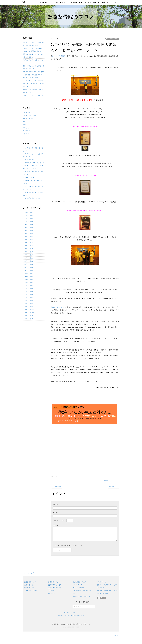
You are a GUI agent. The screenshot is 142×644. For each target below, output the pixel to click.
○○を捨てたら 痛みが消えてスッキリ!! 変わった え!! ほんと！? (33, 84)
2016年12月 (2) (28, 225)
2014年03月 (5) (28, 276)
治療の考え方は (29, 585)
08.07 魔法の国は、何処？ (32, 198)
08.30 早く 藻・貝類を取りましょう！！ (33, 149)
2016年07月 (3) (28, 231)
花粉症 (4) (26, 134)
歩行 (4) (26, 125)
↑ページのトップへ (29, 573)
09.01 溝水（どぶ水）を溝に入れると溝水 (33, 155)
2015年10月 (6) (28, 249)
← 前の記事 (57, 487)
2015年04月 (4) (28, 264)
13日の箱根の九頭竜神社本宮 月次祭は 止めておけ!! (33, 76)
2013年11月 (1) (28, 282)
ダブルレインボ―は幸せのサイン (33, 61)
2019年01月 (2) (28, 212)
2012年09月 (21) (29, 316)
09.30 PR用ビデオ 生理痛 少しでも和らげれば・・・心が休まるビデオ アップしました (33, 166)
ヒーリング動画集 (78, 588)
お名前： (56, 512)
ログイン (116, 636)
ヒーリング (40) (28, 119)
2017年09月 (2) (28, 215)
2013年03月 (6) (28, 301)
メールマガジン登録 (31, 591)
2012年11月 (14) (29, 310)
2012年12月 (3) (28, 307)
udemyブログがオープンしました (33, 97)
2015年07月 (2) (28, 258)
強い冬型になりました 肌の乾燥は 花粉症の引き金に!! (33, 44)
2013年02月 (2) (28, 304)
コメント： (56, 525)
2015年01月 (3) (28, 270)
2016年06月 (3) (28, 234)
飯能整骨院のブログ (79, 582)
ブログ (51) (27, 112)
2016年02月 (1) (28, 240)
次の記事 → (113, 487)
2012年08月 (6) (28, 319)
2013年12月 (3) (28, 279)
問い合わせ (52, 593)
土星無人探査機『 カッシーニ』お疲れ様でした (33, 56)
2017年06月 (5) (28, 218)
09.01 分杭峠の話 (29, 160)
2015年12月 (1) (28, 243)
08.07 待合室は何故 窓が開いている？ (33, 194)
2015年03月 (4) (28, 267)
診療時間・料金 (77, 2)
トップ (39, 573)
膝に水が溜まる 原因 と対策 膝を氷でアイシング (34, 67)
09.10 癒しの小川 (29, 177)
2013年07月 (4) (28, 292)
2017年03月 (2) (28, 221)
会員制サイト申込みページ (81, 596)
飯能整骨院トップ (46, 2)
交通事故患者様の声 (55, 588)
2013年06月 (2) (28, 295)
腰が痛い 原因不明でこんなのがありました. (33, 91)
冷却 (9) (26, 122)
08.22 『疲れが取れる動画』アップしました (33, 188)
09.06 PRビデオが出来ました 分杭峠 (33, 182)
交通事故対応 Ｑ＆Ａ (56, 585)
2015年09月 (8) (28, 252)
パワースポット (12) (30, 116)
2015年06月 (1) (28, 261)
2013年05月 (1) (28, 298)
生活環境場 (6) (28, 131)
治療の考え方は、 (62, 2)
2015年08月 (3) (28, 255)
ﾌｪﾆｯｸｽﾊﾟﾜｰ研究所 (59, 56)
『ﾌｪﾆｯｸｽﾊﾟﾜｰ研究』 (58, 307)
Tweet (106, 481)
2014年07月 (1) (28, 273)
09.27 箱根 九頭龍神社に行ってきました (33, 173)
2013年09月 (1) (28, 285)
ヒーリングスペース (92, 2)
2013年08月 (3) (28, 288)
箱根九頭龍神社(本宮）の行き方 (33, 72)
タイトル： (56, 505)
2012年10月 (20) (29, 313)
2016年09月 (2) (28, 228)
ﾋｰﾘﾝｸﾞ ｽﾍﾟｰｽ (77, 585)
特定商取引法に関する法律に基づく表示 (71, 616)
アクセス (115, 2)
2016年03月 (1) (28, 237)
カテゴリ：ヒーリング (112, 39)
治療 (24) (26, 128)
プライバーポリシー (70, 613)
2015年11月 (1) (28, 246)
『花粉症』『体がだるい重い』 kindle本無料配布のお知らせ (33, 50)
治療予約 (105, 2)
